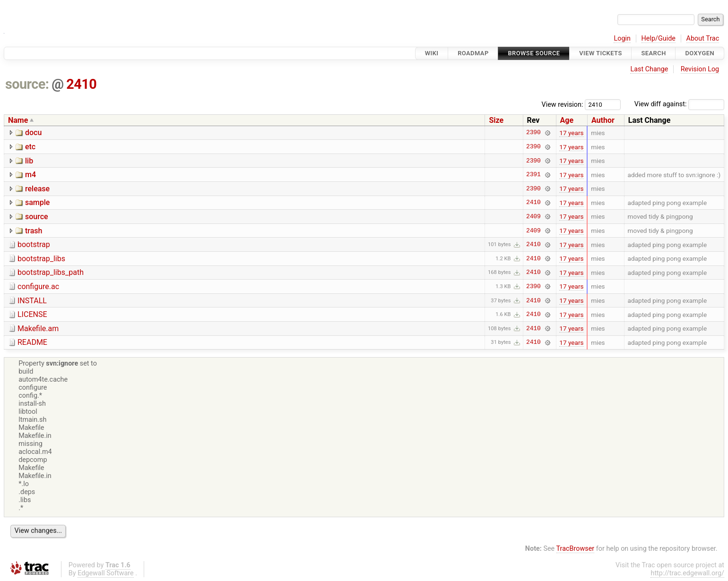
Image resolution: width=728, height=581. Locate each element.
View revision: (563, 104)
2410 (81, 84)
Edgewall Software (106, 573)
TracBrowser (576, 549)
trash (34, 231)
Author (603, 120)
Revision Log (700, 69)
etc (30, 147)
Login (622, 38)
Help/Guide (659, 38)
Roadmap (473, 53)
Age (567, 120)
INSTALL (32, 301)
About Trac (703, 38)
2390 (533, 133)
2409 (533, 216)
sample (37, 202)
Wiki (432, 53)
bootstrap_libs (41, 259)
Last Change (649, 69)
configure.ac (38, 286)
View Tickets (600, 53)
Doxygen (700, 53)
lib (29, 161)
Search (653, 53)
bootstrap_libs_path (51, 272)
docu (33, 132)
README (32, 342)
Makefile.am (38, 329)
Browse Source (534, 53)
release (37, 189)
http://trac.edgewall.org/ (687, 573)
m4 (30, 175)
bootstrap (34, 244)
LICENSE (32, 314)
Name (18, 120)
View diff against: (679, 104)
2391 (533, 175)
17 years (571, 133)
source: (27, 84)
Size (496, 120)
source (37, 217)
